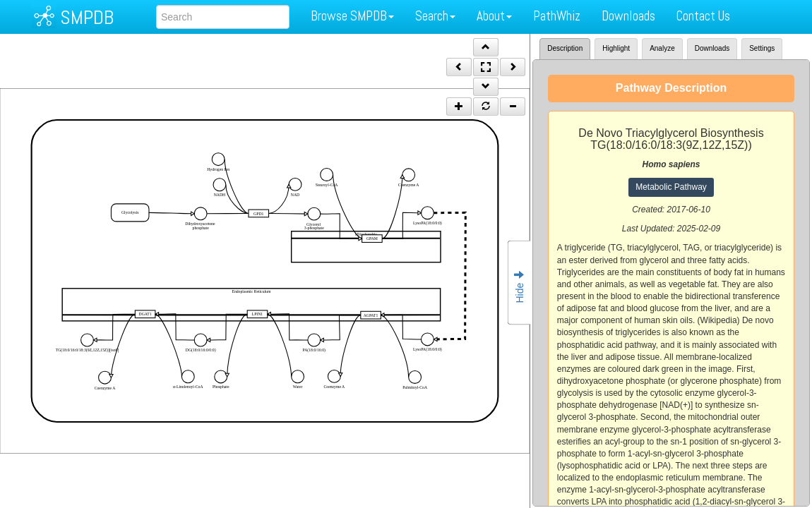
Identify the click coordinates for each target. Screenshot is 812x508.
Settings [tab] (762, 48)
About (494, 16)
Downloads (628, 16)
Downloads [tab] (712, 48)
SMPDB (87, 17)
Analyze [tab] (662, 48)
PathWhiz (557, 16)
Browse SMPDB (352, 16)
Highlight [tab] (616, 48)
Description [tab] (565, 48)
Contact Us (703, 16)
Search (435, 16)
